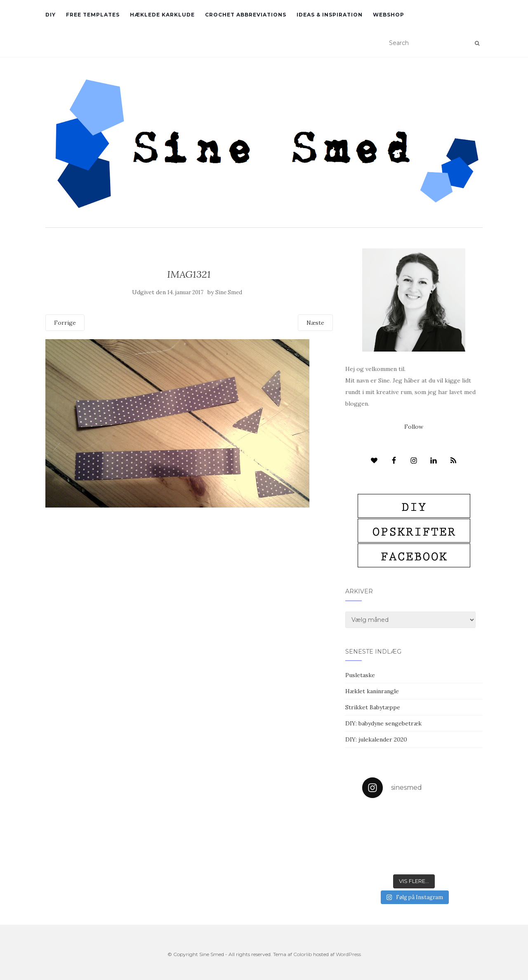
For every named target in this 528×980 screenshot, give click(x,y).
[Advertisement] (189, 567)
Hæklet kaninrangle (372, 691)
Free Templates (93, 15)
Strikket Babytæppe (373, 707)
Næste (315, 323)
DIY (51, 15)
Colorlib (303, 954)
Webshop (389, 15)
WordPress (348, 954)
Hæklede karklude (162, 15)
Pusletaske (360, 675)
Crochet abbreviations (246, 15)
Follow (414, 427)
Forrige (65, 323)
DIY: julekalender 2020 (376, 739)
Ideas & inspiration (330, 15)
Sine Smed (229, 292)
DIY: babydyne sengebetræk (383, 723)
